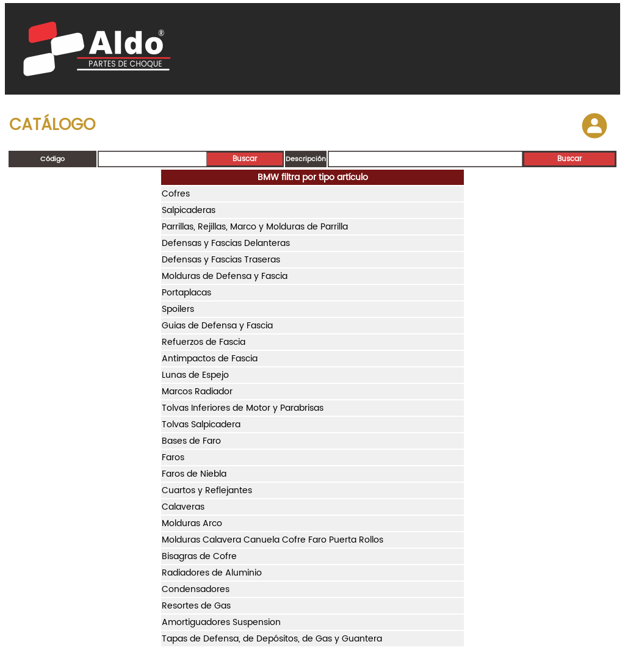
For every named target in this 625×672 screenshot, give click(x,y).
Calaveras (183, 507)
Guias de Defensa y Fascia (217, 326)
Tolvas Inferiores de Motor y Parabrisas (243, 408)
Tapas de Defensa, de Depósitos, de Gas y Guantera (272, 639)
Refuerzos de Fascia (204, 342)
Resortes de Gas (196, 606)
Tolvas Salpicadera (201, 425)
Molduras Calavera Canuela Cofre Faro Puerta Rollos (273, 540)
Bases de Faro (191, 441)
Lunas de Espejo (195, 375)
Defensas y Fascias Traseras (221, 260)
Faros (173, 457)
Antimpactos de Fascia (210, 359)
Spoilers (178, 309)
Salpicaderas (189, 210)
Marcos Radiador (197, 392)
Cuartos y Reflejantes (207, 490)
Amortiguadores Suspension (221, 622)
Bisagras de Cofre (199, 556)
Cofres (176, 194)
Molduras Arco (192, 523)
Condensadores (196, 589)
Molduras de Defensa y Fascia (225, 276)
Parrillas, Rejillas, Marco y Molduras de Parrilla (255, 227)
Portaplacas (186, 293)
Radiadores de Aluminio (212, 573)
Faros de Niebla (194, 474)
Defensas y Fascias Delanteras (226, 243)
